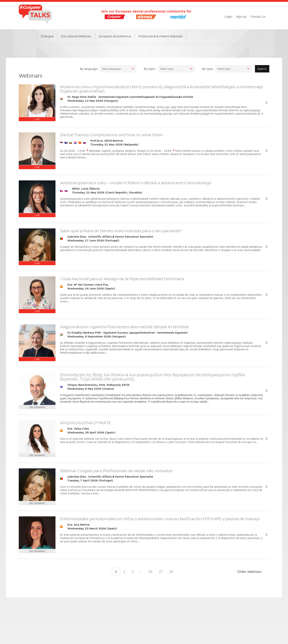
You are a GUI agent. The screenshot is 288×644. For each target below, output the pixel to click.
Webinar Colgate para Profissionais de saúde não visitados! (116, 470)
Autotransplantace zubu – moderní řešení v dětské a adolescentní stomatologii (136, 182)
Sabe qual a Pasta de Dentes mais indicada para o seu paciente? (121, 230)
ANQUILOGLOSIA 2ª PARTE (85, 422)
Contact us (258, 16)
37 (161, 571)
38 (171, 571)
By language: (89, 69)
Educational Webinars (76, 36)
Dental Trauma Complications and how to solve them (111, 134)
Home (31, 40)
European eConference (115, 36)
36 (150, 571)
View (267, 103)
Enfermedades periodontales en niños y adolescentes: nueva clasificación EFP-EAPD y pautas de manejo (160, 518)
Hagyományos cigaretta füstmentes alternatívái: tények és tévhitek (125, 326)
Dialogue (47, 36)
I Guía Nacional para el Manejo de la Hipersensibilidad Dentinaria (122, 278)
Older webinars (250, 571)
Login (228, 16)
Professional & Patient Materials (161, 36)
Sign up (241, 16)
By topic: (150, 69)
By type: (208, 69)
